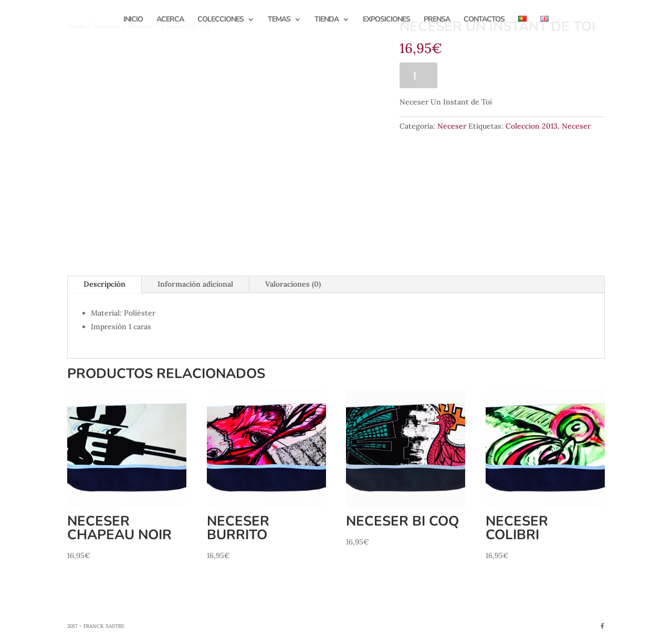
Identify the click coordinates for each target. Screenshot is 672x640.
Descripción (104, 284)
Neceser (452, 126)
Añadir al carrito (495, 75)
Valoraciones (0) (293, 284)
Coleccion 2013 (532, 126)
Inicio (133, 20)
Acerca (170, 20)
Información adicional (195, 284)
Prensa (437, 20)
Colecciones (220, 20)
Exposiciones (386, 20)
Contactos (484, 20)
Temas (279, 20)
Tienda (327, 20)
